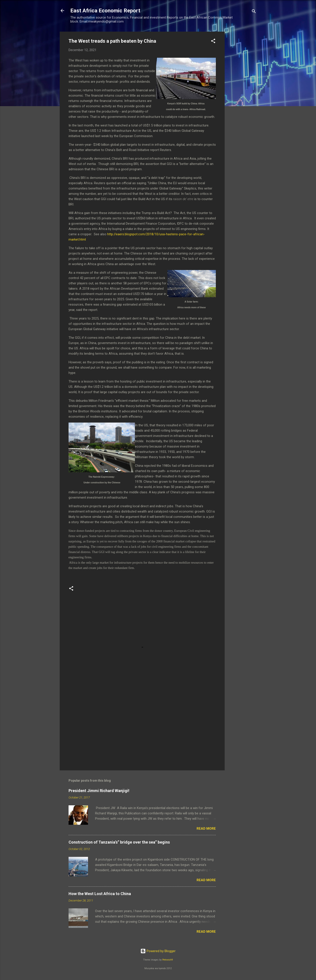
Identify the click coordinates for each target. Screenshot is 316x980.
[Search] (254, 12)
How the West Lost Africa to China (100, 894)
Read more (206, 829)
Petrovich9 (168, 960)
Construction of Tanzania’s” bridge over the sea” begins (119, 842)
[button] (213, 42)
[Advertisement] (242, 98)
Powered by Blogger (158, 951)
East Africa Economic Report (105, 11)
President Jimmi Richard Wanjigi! (99, 791)
